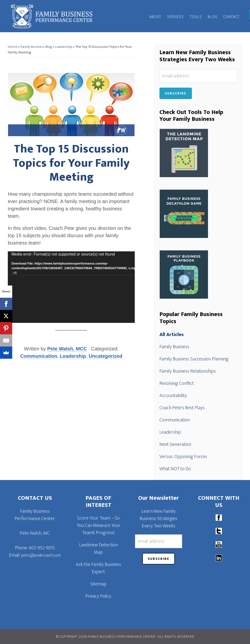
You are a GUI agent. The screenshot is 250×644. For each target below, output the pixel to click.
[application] (71, 287)
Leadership (64, 47)
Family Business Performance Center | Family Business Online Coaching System (52, 16)
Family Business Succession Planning (194, 359)
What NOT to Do (175, 469)
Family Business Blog (36, 47)
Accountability (173, 396)
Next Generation (175, 444)
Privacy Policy (98, 596)
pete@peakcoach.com (41, 555)
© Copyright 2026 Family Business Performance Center (106, 637)
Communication (39, 356)
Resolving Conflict (177, 383)
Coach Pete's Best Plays (182, 408)
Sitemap (98, 584)
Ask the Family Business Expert (98, 568)
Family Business (174, 347)
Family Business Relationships (188, 371)
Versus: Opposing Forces (183, 457)
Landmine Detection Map (99, 549)
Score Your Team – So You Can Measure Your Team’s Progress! (99, 525)
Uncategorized (105, 356)
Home (13, 47)
